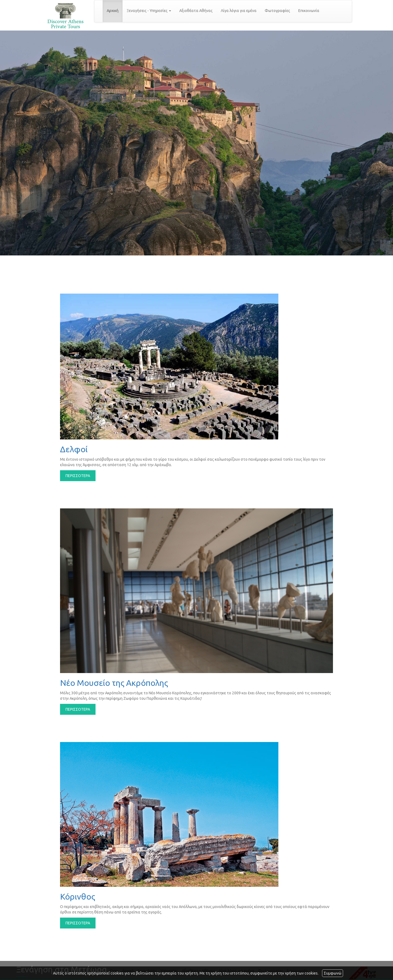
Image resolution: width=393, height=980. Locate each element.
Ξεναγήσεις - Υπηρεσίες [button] (149, 11)
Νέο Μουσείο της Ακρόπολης (114, 683)
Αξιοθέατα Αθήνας (196, 11)
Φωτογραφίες (277, 11)
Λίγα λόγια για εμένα (239, 11)
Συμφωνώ (333, 973)
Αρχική (113, 11)
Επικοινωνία (309, 11)
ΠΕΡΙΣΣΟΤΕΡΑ (78, 476)
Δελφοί (74, 449)
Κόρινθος (78, 897)
